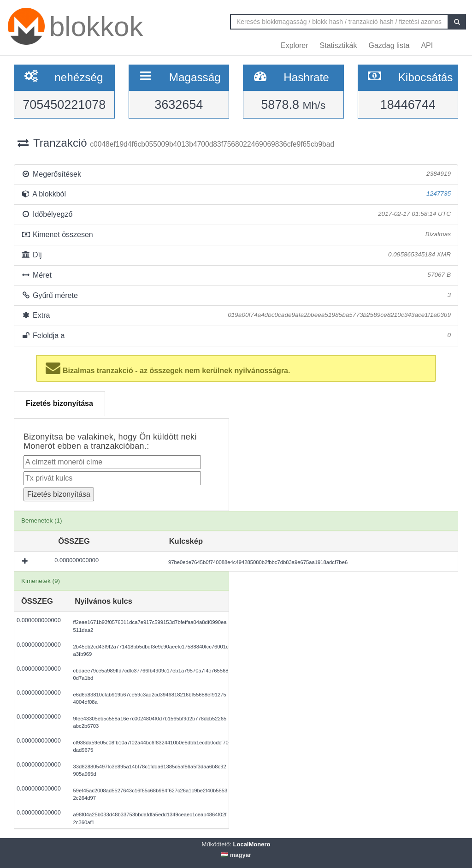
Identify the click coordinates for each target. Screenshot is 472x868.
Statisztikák (339, 45)
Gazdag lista (389, 45)
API (427, 45)
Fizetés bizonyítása (59, 403)
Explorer (295, 45)
